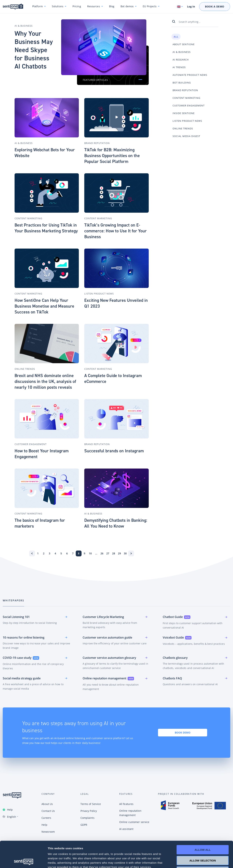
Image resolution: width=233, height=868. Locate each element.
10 (90, 553)
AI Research (181, 60)
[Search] (175, 22)
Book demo (183, 733)
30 (125, 553)
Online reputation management (130, 813)
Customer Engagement (31, 444)
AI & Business (24, 26)
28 (114, 553)
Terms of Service (91, 804)
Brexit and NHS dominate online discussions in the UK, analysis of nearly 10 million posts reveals (45, 381)
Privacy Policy (89, 811)
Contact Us (48, 811)
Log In (191, 7)
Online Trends (25, 369)
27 (108, 553)
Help (10, 810)
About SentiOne (184, 44)
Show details (191, 861)
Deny (203, 845)
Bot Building (182, 83)
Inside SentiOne (184, 113)
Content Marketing (28, 218)
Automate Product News (190, 75)
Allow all (203, 823)
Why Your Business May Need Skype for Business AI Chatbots (34, 50)
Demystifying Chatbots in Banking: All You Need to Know (116, 523)
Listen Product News (99, 294)
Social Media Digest (186, 136)
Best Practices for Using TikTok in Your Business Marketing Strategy (46, 228)
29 (119, 553)
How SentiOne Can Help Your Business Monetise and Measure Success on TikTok (44, 306)
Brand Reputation (97, 143)
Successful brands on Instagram (114, 451)
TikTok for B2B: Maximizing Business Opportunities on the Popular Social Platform (112, 156)
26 (102, 553)
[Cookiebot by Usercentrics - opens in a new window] (24, 861)
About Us (47, 804)
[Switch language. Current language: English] (180, 7)
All (176, 37)
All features (126, 804)
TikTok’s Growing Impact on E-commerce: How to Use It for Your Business (115, 231)
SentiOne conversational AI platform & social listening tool (13, 7)
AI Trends (179, 67)
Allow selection (203, 834)
